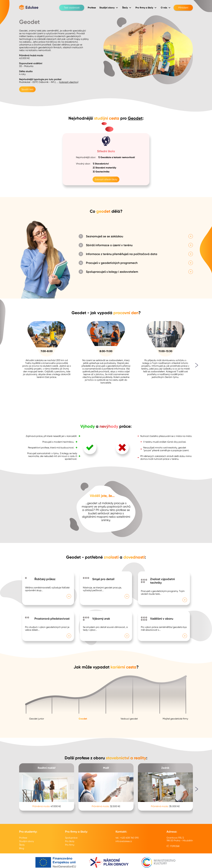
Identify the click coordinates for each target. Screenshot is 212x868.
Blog (22, 848)
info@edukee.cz (124, 841)
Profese (23, 838)
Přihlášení (183, 8)
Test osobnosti (72, 8)
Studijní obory (26, 841)
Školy (22, 845)
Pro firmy (70, 845)
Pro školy (70, 841)
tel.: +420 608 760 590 (127, 838)
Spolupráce (71, 838)
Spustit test (27, 89)
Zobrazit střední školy (106, 179)
